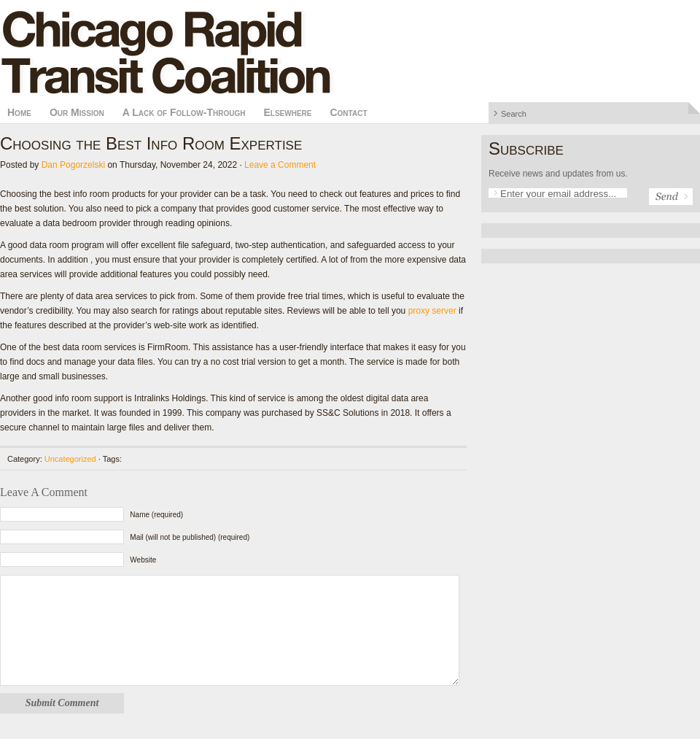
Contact (348, 112)
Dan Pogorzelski (73, 165)
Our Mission (77, 112)
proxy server (432, 311)
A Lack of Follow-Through (184, 112)
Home (19, 112)
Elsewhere (287, 112)
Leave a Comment (280, 165)
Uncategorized (70, 459)
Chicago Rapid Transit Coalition (350, 51)
